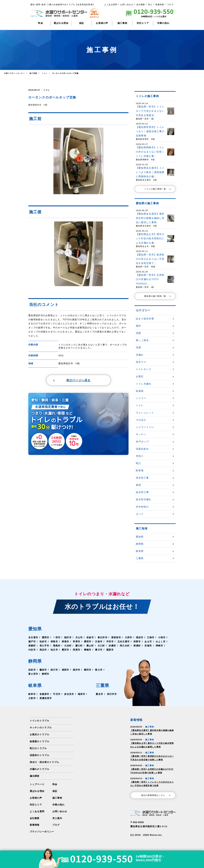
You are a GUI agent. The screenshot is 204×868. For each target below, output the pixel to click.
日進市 (99, 642)
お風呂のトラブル (40, 734)
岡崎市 (159, 646)
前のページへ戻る (72, 380)
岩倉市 (90, 637)
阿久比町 (125, 646)
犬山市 (79, 637)
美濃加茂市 (46, 698)
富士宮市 (33, 674)
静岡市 (46, 674)
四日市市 (112, 694)
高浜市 (43, 650)
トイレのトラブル (40, 721)
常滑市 (76, 642)
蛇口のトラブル (38, 748)
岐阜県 (35, 685)
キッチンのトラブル (41, 728)
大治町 (68, 646)
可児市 (57, 694)
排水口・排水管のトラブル (44, 762)
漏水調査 (35, 776)
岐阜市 (32, 694)
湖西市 (65, 670)
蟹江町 (79, 646)
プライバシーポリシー (42, 832)
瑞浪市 (81, 694)
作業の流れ (163, 23)
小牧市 (162, 637)
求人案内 (57, 818)
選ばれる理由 (61, 23)
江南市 (151, 637)
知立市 (54, 650)
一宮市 (57, 637)
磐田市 (88, 670)
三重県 (102, 685)
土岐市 (32, 698)
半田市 (110, 642)
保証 (82, 23)
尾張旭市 (116, 637)
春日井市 (102, 637)
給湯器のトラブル (40, 741)
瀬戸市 (32, 642)
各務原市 (44, 694)
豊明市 (88, 642)
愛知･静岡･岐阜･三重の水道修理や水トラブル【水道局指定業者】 (63, 5)
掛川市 (54, 670)
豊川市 (99, 650)
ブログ (170, 5)
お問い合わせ (127, 5)
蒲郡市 (110, 650)
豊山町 (90, 646)
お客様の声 (102, 23)
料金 (41, 23)
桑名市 (99, 694)
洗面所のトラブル (40, 755)
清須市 (140, 637)
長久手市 (44, 646)
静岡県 (35, 661)
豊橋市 (88, 650)
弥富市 (137, 642)
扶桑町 (112, 646)
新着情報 (160, 5)
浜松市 (32, 670)
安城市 (148, 646)
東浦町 (137, 646)
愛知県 (35, 629)
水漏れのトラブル (40, 769)
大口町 (101, 646)
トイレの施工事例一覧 (158, 189)
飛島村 (57, 646)
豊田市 (65, 650)
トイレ (46, 90)
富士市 (99, 670)
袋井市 (76, 670)
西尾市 (76, 650)
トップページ (37, 784)
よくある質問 (111, 5)
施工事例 (122, 23)
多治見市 (69, 694)
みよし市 (161, 642)
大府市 (128, 637)
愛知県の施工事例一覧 (158, 296)
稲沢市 (68, 637)
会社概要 (141, 5)
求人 (150, 5)
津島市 (54, 642)
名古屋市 (33, 637)
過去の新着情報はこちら (156, 795)
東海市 (65, 642)
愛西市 (46, 637)
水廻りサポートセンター (14, 73)
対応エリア (143, 23)
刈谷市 (32, 650)
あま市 (148, 642)
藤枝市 (43, 670)
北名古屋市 (124, 642)
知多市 (43, 642)
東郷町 (32, 646)
